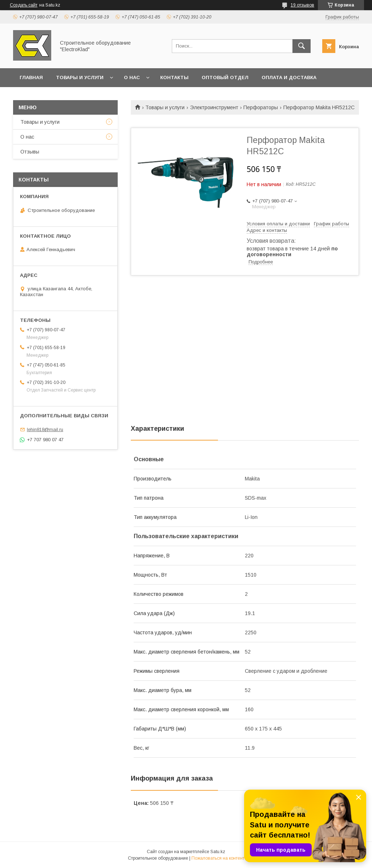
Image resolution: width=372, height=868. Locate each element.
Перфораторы (261, 107)
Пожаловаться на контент (218, 858)
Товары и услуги (80, 77)
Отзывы (30, 152)
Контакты (174, 77)
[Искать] (302, 46)
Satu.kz (218, 852)
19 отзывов (302, 5)
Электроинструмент (214, 107)
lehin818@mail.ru (45, 429)
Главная (31, 77)
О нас (132, 77)
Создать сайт (24, 5)
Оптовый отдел (225, 77)
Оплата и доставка (289, 77)
